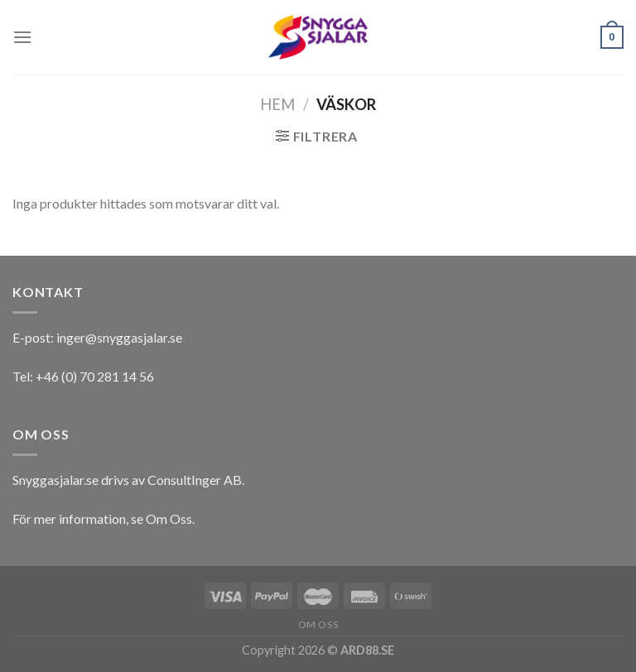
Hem (277, 104)
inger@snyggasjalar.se (119, 337)
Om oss (318, 624)
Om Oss (169, 518)
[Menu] (22, 37)
